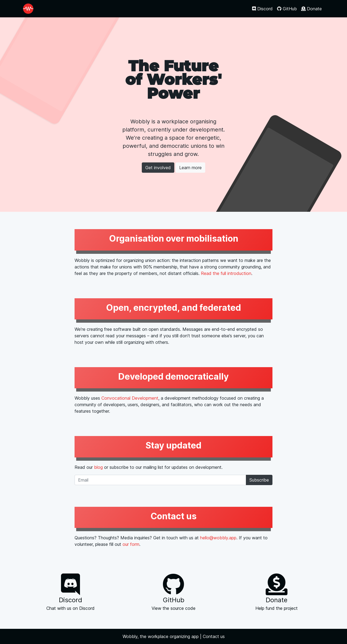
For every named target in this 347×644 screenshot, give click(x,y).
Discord (262, 9)
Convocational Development (130, 398)
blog (98, 467)
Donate (311, 9)
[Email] (160, 480)
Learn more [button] (190, 168)
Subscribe (259, 480)
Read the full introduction (226, 273)
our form (131, 544)
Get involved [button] (158, 168)
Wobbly (130, 636)
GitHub (287, 9)
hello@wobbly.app (218, 538)
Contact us (214, 636)
